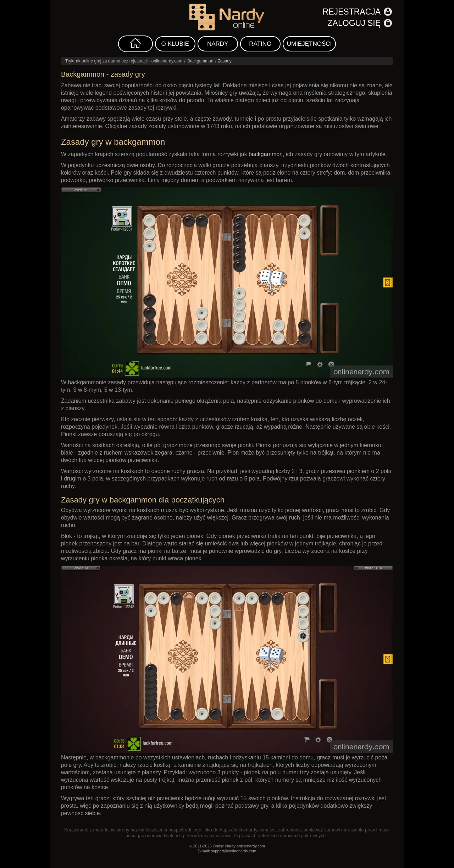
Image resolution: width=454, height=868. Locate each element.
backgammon (266, 154)
